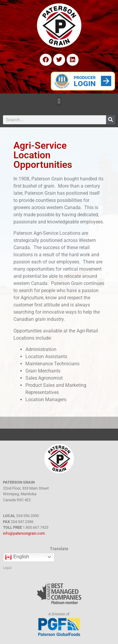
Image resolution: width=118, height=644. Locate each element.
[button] (59, 101)
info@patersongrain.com (24, 533)
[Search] (111, 120)
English (17, 557)
